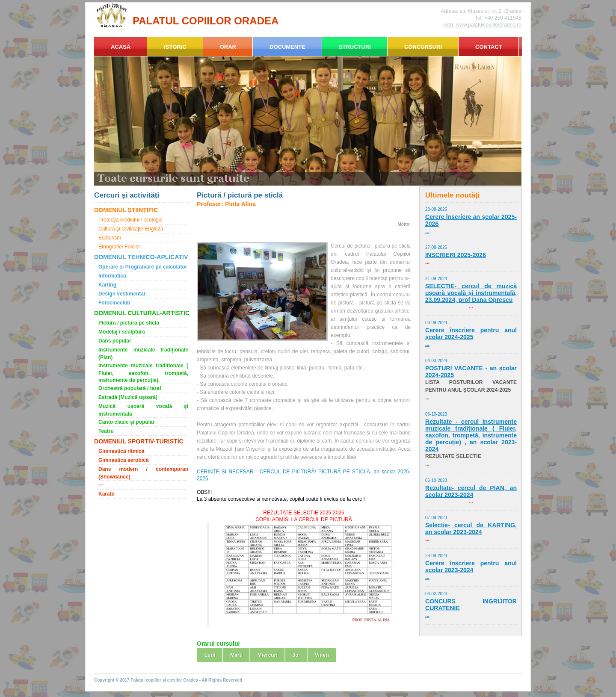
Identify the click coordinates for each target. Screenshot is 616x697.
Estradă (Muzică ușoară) (128, 397)
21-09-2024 (436, 279)
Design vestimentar (122, 294)
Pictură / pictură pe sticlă (129, 323)
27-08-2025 (436, 247)
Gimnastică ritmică (121, 451)
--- (101, 485)
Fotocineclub (114, 303)
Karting (107, 285)
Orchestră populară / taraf (130, 388)
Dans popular (115, 341)
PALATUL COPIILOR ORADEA (206, 21)
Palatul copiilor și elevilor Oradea (164, 680)
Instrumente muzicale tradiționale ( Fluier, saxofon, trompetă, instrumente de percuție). (143, 373)
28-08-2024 (436, 556)
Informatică (112, 276)
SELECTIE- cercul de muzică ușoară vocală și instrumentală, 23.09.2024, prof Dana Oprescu (471, 293)
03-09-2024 (436, 323)
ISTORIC (175, 47)
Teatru (106, 431)
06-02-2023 (436, 594)
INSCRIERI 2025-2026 (456, 255)
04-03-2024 (436, 361)
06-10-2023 (436, 414)
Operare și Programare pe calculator (143, 267)
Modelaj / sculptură (122, 332)
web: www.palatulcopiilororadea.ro (483, 25)
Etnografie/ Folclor (119, 247)
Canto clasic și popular (126, 422)
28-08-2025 (436, 209)
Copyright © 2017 (112, 680)
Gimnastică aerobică (123, 460)
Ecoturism (110, 238)
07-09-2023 (436, 518)
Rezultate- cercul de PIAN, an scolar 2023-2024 (471, 491)
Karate (106, 494)
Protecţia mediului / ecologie (130, 220)
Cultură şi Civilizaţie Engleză (131, 229)
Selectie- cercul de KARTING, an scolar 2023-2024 (471, 529)
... (427, 231)
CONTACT (489, 47)
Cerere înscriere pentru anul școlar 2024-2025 (471, 334)
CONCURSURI (423, 47)
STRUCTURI (355, 47)
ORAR (228, 47)
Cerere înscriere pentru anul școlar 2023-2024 (471, 567)
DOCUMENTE (287, 47)
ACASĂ (121, 47)
